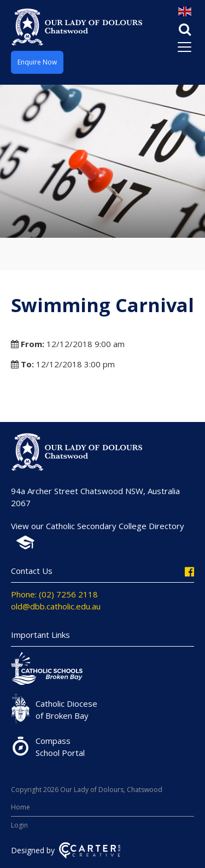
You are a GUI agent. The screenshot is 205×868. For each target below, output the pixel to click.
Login (19, 825)
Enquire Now (37, 62)
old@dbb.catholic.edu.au (56, 606)
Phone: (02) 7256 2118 (54, 594)
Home (20, 807)
